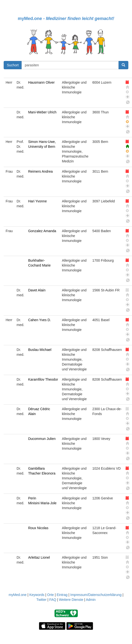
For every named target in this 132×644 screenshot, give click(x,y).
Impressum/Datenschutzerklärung (96, 595)
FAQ (53, 600)
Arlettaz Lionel (39, 557)
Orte (51, 595)
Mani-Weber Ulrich (42, 112)
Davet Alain (37, 290)
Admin (91, 600)
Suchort (13, 65)
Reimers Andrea (40, 171)
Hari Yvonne (37, 201)
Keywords (37, 595)
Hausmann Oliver (41, 82)
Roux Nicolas (38, 528)
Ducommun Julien (42, 439)
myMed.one (18, 595)
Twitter (42, 600)
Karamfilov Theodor (43, 379)
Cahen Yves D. (40, 320)
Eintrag (62, 595)
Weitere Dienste (71, 600)
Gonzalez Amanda (42, 231)
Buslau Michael (40, 350)
